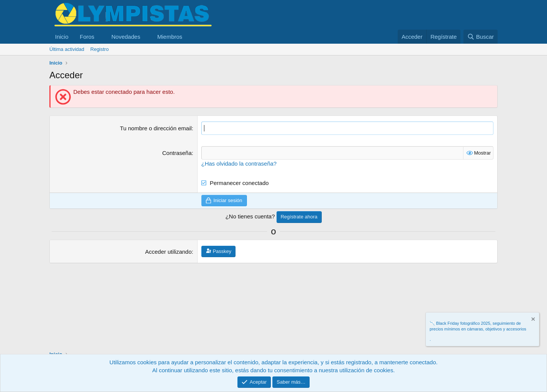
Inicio (62, 37)
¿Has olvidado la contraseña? (239, 164)
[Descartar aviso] (533, 320)
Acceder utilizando (168, 252)
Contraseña (177, 153)
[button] (100, 37)
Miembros (170, 37)
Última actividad (67, 49)
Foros (87, 37)
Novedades (126, 37)
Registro (100, 49)
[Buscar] (481, 37)
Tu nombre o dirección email (156, 128)
